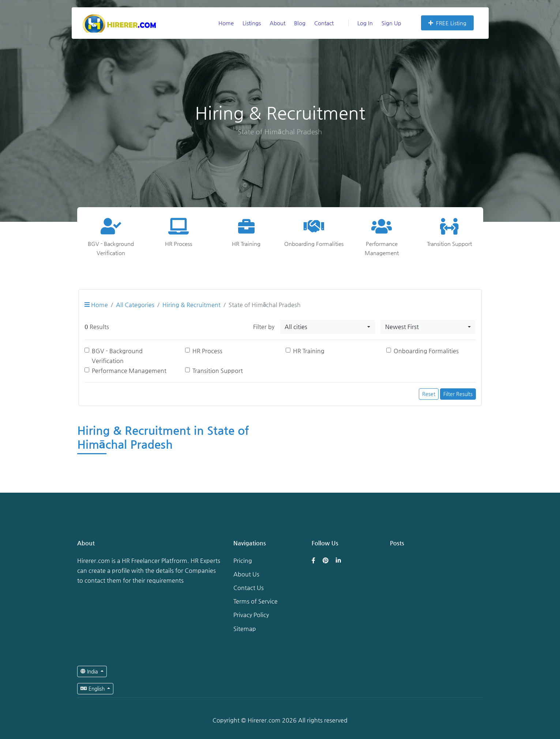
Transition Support (218, 371)
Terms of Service (255, 601)
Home (226, 23)
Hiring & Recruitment (191, 305)
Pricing (243, 561)
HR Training (309, 351)
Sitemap (245, 629)
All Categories (135, 305)
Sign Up (391, 23)
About (277, 23)
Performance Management (129, 371)
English (93, 688)
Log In (360, 23)
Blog (300, 23)
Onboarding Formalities (426, 351)
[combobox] (327, 327)
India (90, 671)
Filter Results (458, 394)
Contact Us (249, 588)
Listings (252, 23)
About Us (246, 574)
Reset (429, 394)
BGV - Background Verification (117, 356)
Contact (324, 23)
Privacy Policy (251, 615)
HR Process (207, 351)
